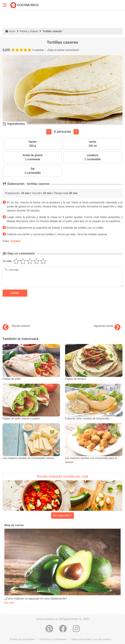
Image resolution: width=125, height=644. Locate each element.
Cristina (15, 241)
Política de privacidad (22, 639)
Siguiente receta (107, 326)
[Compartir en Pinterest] (49, 629)
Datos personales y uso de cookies (91, 639)
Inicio (10, 31)
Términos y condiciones (53, 639)
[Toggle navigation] (5, 5)
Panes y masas (29, 31)
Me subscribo (63, 515)
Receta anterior (16, 326)
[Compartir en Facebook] (63, 629)
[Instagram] (76, 629)
